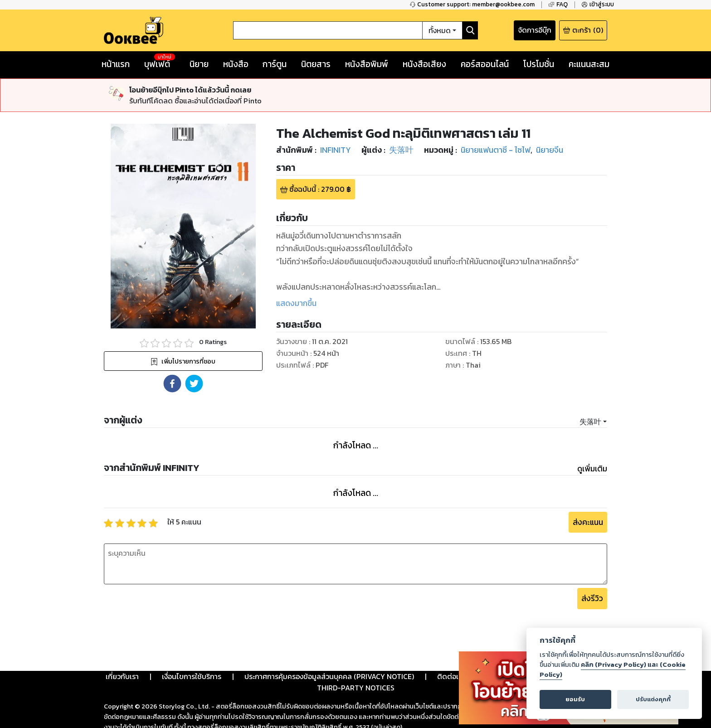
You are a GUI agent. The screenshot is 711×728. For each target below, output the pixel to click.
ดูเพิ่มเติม (592, 469)
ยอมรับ (575, 699)
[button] (172, 383)
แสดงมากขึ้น (296, 303)
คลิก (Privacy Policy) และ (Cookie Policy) (613, 670)
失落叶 (590, 422)
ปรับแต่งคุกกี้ (653, 699)
